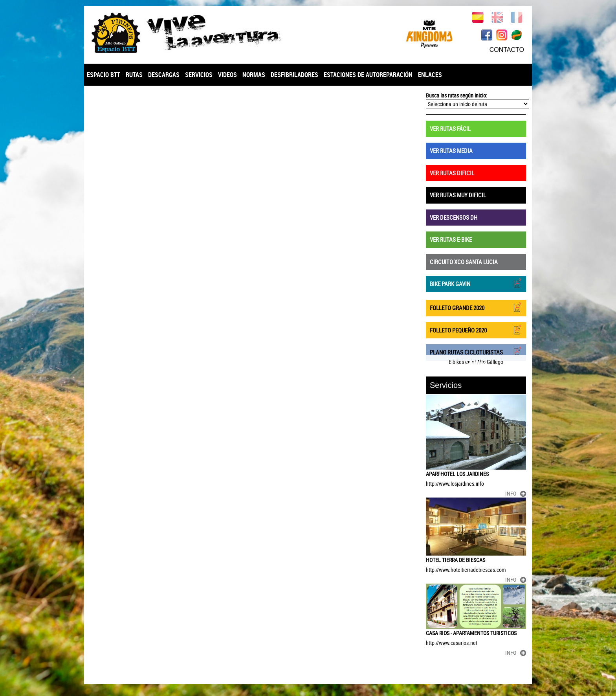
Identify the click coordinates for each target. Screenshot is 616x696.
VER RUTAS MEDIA (451, 151)
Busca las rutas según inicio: (456, 95)
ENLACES (430, 75)
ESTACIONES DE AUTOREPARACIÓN (368, 75)
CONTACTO (507, 50)
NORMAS (254, 75)
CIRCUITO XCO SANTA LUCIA (464, 262)
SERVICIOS (199, 75)
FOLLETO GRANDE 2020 (476, 307)
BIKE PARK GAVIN (476, 283)
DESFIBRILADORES (294, 75)
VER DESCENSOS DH (454, 217)
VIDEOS (227, 75)
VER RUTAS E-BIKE (451, 239)
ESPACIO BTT (104, 75)
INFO (516, 493)
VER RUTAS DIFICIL (452, 173)
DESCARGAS (164, 75)
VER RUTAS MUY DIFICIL (458, 195)
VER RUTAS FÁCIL (450, 129)
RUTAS (134, 75)
